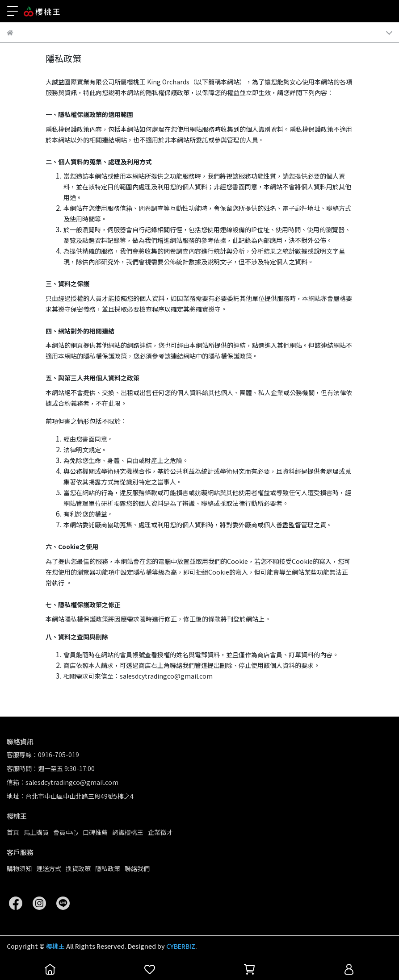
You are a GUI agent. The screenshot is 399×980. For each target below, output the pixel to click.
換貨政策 (78, 868)
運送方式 (49, 868)
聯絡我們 (137, 868)
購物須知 (19, 868)
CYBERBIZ (181, 946)
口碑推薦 (95, 832)
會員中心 (66, 832)
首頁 (13, 832)
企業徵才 (160, 832)
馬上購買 (36, 832)
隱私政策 (108, 868)
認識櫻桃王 (128, 832)
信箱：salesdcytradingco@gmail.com (63, 782)
